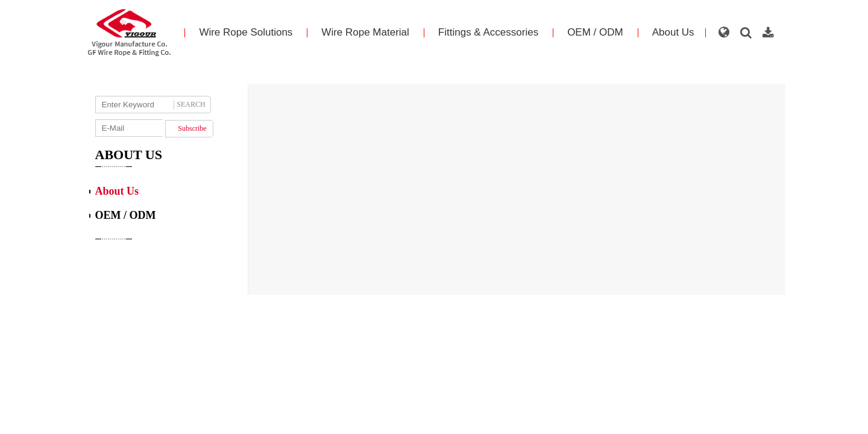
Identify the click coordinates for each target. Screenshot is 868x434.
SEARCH (191, 104)
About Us (673, 32)
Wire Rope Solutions (246, 32)
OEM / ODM (595, 32)
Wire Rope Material (365, 32)
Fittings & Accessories (488, 32)
